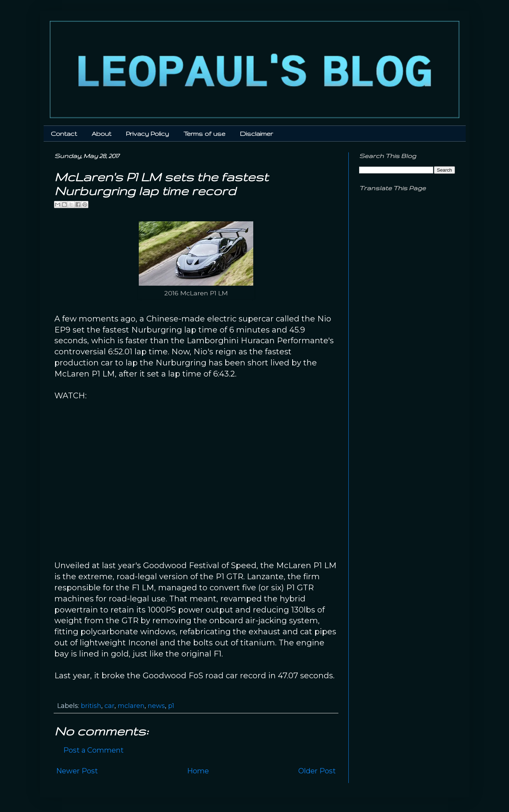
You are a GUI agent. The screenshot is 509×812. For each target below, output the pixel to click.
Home (198, 771)
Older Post (317, 771)
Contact (64, 134)
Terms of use (204, 134)
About (101, 134)
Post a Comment (94, 750)
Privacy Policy (147, 134)
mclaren (131, 706)
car (109, 706)
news (156, 706)
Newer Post (77, 771)
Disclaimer (256, 134)
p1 (171, 706)
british (91, 706)
